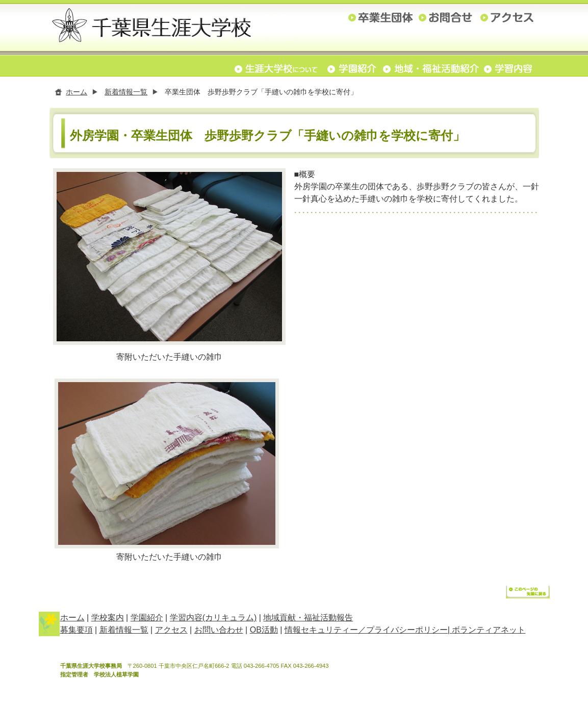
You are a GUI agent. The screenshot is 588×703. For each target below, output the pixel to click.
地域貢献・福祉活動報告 (308, 620)
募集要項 (76, 632)
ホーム (76, 92)
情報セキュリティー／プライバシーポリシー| (368, 632)
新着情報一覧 (126, 92)
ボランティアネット (489, 632)
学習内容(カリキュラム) (213, 620)
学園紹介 (147, 620)
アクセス (171, 632)
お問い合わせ (219, 632)
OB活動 (264, 632)
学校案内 (108, 620)
